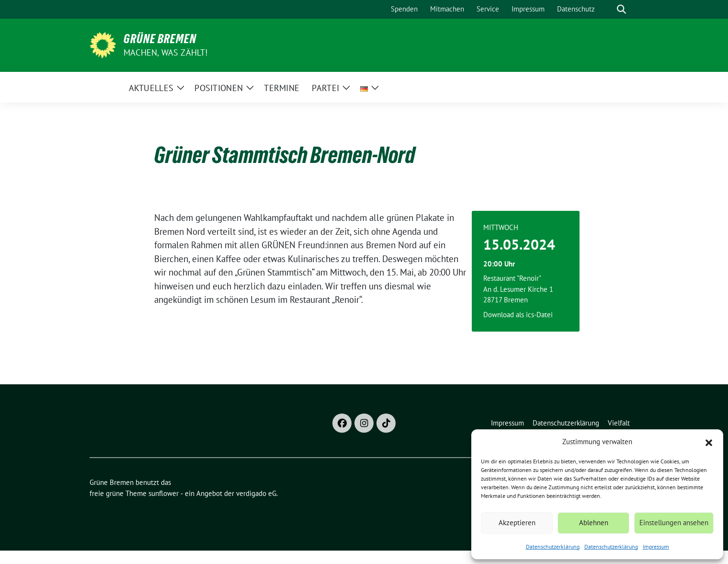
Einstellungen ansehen (674, 523)
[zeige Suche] (621, 9)
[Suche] (608, 9)
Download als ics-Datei (518, 315)
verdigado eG (256, 493)
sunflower (164, 493)
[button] (709, 442)
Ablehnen (594, 523)
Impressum (656, 547)
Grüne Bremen (160, 39)
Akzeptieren (517, 523)
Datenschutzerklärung (553, 547)
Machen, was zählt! (166, 52)
